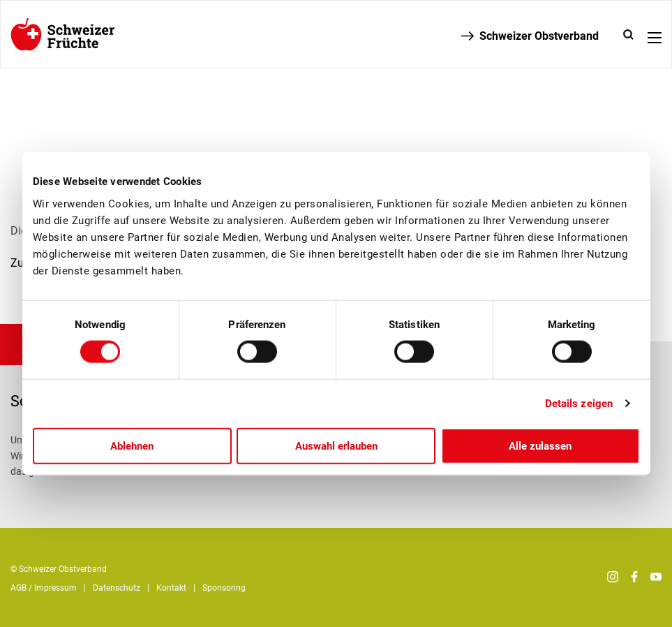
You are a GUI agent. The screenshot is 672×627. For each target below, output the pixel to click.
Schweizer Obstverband (539, 36)
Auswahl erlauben (336, 445)
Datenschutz (117, 588)
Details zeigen (579, 404)
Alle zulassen (540, 445)
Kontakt (171, 588)
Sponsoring (224, 588)
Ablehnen (132, 445)
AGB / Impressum (44, 588)
